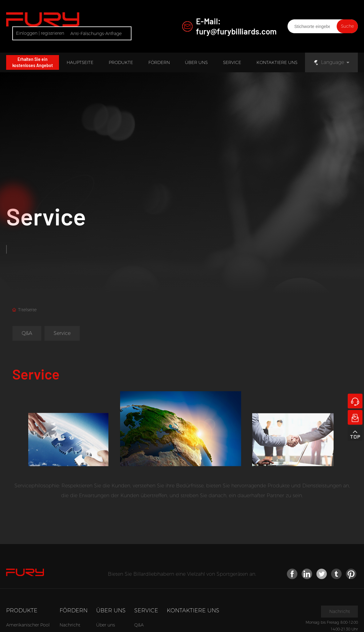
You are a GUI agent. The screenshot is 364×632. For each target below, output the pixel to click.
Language (329, 62)
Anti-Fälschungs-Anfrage (96, 34)
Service (46, 218)
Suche (347, 26)
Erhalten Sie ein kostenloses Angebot (33, 62)
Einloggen (27, 33)
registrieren (53, 33)
